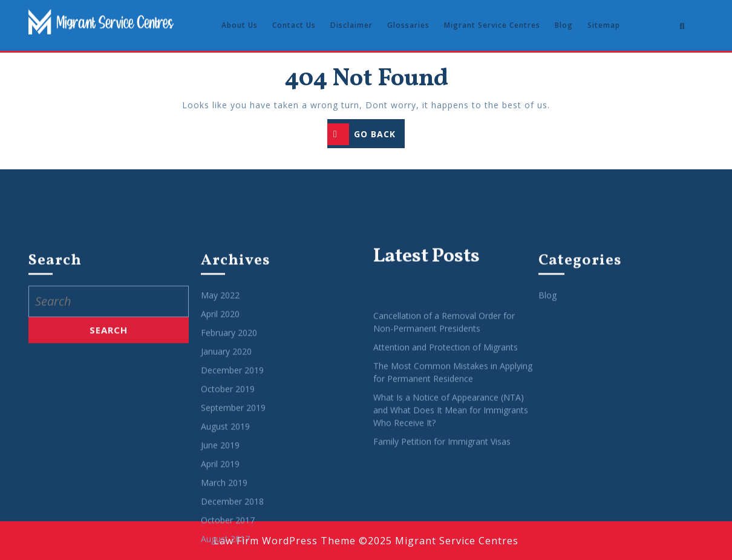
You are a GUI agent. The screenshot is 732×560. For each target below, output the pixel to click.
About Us (240, 25)
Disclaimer (351, 25)
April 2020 (220, 481)
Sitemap (604, 25)
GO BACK (366, 135)
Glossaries (408, 25)
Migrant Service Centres (492, 25)
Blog (564, 25)
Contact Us (294, 25)
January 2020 (226, 519)
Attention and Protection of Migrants (446, 514)
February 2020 (229, 500)
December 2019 (232, 537)
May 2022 (220, 462)
